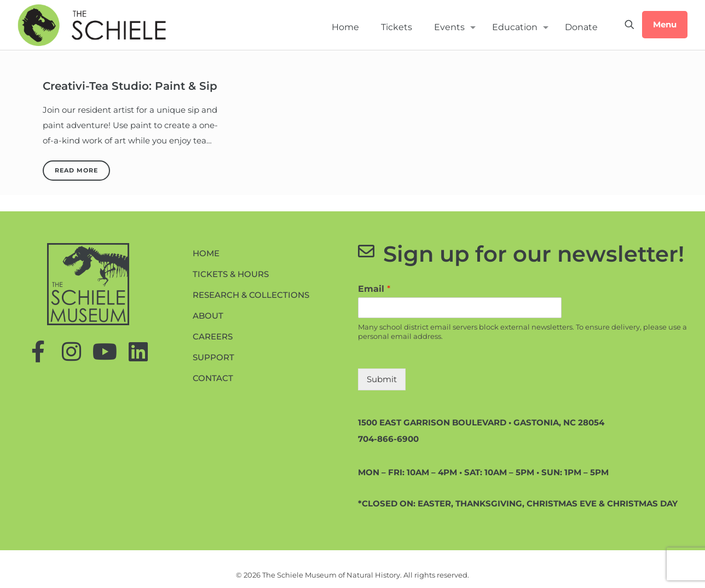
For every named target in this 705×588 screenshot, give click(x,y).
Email (374, 289)
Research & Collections (251, 295)
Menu (665, 24)
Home (206, 253)
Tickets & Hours (231, 274)
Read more (76, 170)
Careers (213, 336)
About (208, 316)
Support (213, 357)
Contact (213, 378)
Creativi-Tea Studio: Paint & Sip (130, 86)
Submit (382, 379)
